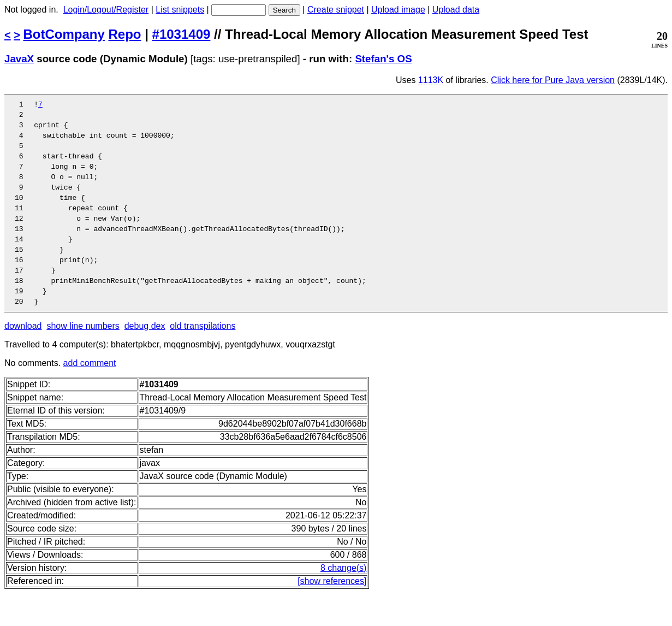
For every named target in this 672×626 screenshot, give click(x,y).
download (23, 359)
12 (23, 238)
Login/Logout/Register (106, 10)
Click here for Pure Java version (553, 80)
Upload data (456, 10)
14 (23, 262)
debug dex (145, 359)
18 (23, 310)
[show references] (332, 614)
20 (23, 334)
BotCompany (64, 34)
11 (23, 226)
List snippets (180, 10)
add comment (90, 396)
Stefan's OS (383, 59)
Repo (125, 34)
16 (23, 286)
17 (23, 298)
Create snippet (336, 10)
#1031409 (182, 34)
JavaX (19, 59)
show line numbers (83, 359)
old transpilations (203, 359)
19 (23, 322)
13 (23, 250)
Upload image (398, 10)
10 (23, 214)
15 (23, 274)
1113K (431, 80)
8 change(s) (344, 601)
